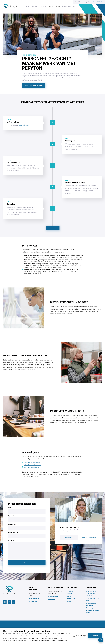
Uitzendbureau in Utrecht (31, 467)
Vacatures (35, 6)
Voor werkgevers (91, 591)
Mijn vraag (11, 541)
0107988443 (52, 599)
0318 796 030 (33, 601)
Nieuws (69, 596)
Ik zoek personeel (54, 6)
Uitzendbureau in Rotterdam (32, 465)
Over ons (44, 6)
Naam (10, 508)
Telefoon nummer (13, 532)
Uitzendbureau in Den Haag (32, 463)
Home (28, 6)
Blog (86, 2)
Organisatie (12, 516)
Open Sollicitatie (79, 2)
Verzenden (27, 563)
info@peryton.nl (34, 599)
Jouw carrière (66, 6)
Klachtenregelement (92, 608)
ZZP (75, 6)
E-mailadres (12, 524)
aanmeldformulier (24, 125)
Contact (90, 2)
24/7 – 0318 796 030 (98, 2)
